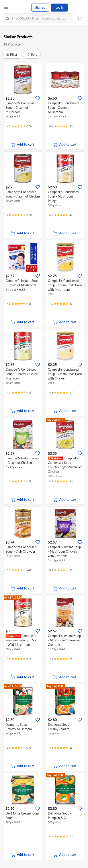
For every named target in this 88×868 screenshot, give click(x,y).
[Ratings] (20, 126)
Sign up (40, 7)
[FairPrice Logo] (20, 8)
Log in (60, 7)
